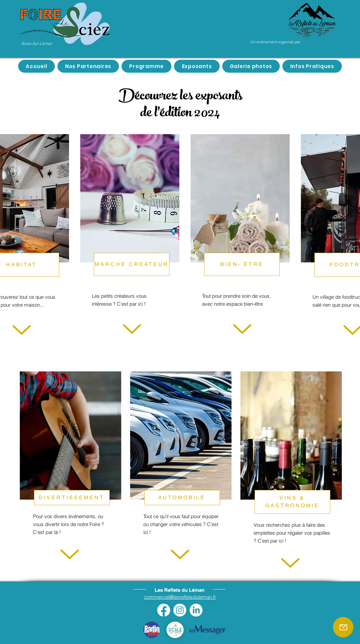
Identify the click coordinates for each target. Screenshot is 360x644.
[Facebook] (164, 610)
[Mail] (343, 627)
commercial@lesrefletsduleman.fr (180, 597)
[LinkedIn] (196, 610)
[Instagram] (180, 610)
